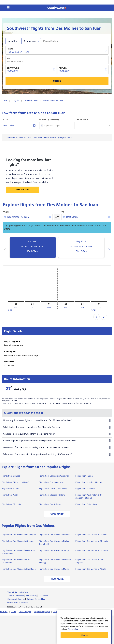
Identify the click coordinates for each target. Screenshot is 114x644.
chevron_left (96, 314)
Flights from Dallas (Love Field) (53, 486)
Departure (13, 68)
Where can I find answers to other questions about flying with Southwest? (57, 451)
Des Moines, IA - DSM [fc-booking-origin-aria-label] (18, 52)
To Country (4, 609)
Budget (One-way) (49, 119)
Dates (5, 119)
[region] (84, 627)
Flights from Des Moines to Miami (54, 566)
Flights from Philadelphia (86, 501)
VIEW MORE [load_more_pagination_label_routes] (57, 511)
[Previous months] (5, 247)
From (10, 49)
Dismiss (84, 635)
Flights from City (59, 609)
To (8, 58)
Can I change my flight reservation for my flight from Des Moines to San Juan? (57, 438)
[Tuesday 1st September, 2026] (99, 298)
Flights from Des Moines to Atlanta (91, 566)
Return (63, 68)
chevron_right (104, 314)
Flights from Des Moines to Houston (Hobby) (55, 558)
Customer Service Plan (36, 596)
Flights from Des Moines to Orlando (18, 538)
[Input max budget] (58, 126)
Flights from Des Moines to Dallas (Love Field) (54, 539)
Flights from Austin (10, 492)
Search (57, 81)
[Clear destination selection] (109, 217)
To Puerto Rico (31, 100)
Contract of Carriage (16, 596)
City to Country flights (42, 609)
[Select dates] (19, 126)
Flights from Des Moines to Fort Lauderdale (16, 558)
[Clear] (107, 51)
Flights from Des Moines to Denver (91, 532)
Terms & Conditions (16, 593)
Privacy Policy (31, 593)
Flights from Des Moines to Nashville (92, 547)
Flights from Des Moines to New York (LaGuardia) (18, 549)
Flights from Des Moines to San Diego (19, 566)
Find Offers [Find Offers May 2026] (81, 251)
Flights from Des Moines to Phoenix (55, 532)
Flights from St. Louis (11, 501)
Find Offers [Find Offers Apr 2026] (33, 251)
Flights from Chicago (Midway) (15, 479)
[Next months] (109, 247)
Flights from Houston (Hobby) (89, 479)
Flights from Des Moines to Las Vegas (19, 532)
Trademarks (43, 593)
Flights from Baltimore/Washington (54, 473)
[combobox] (28, 217)
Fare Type (82, 119)
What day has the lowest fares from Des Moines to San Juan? (57, 424)
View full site (12, 589)
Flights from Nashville (85, 486)
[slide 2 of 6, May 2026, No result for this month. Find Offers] (81, 247)
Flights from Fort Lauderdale (51, 479)
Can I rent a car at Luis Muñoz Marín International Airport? (57, 431)
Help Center (24, 589)
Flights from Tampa (84, 473)
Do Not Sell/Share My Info (18, 599)
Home (4, 100)
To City (13, 609)
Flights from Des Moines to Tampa (54, 547)
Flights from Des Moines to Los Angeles (89, 558)
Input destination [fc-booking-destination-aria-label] (15, 62)
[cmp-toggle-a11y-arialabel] (57, 217)
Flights (16, 100)
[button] (8, 7)
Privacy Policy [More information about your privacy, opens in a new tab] (73, 629)
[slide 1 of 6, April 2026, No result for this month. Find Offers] (33, 247)
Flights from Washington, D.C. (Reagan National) (89, 493)
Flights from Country (75, 609)
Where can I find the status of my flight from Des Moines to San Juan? (57, 444)
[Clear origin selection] (50, 217)
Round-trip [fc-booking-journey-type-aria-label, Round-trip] (12, 41)
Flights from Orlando (11, 473)
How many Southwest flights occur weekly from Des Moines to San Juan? (57, 417)
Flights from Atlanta (10, 486)
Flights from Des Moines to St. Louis (92, 538)
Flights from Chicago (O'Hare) (52, 492)
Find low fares (23, 190)
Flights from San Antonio (50, 501)
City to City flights (25, 609)
